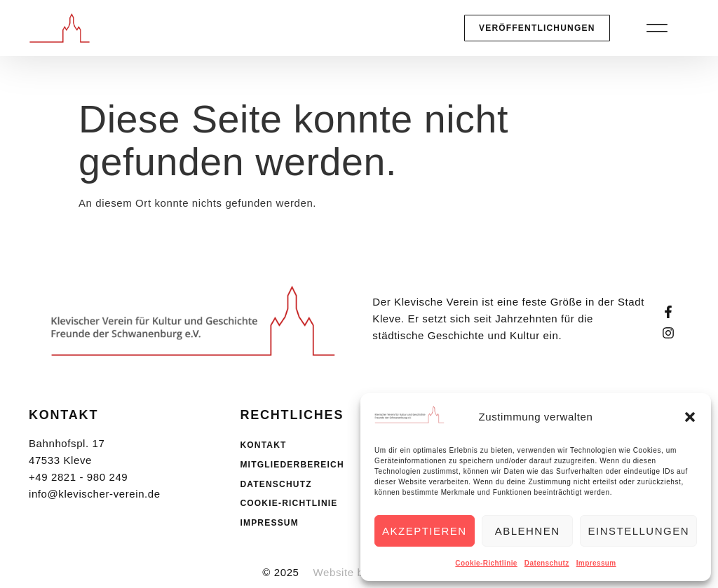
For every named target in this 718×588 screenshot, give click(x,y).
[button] (690, 417)
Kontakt (263, 445)
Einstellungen (638, 531)
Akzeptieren (425, 531)
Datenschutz (547, 563)
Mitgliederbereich (292, 465)
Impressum (596, 563)
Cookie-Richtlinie (486, 563)
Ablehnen (528, 531)
